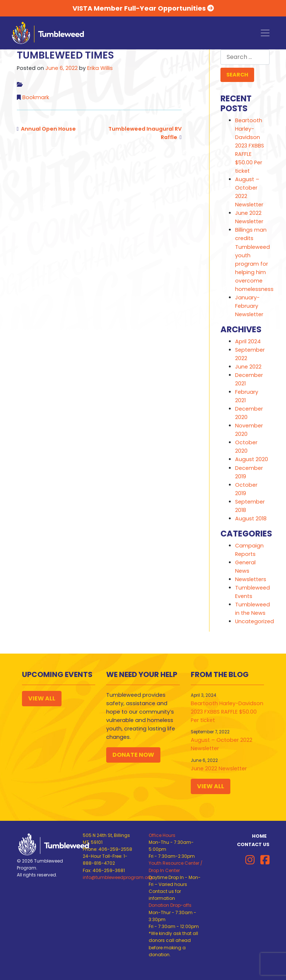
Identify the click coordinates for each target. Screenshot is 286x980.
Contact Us (253, 844)
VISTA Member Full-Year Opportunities (143, 8)
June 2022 (248, 367)
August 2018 (251, 519)
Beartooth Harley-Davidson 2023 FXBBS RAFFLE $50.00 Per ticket (250, 146)
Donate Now (133, 755)
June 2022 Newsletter (219, 768)
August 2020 (252, 459)
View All (42, 698)
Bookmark (36, 97)
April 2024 (248, 341)
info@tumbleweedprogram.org (118, 877)
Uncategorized (255, 621)
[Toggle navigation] (265, 33)
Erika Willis (100, 68)
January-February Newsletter (249, 306)
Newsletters (251, 579)
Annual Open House (48, 129)
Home (259, 836)
